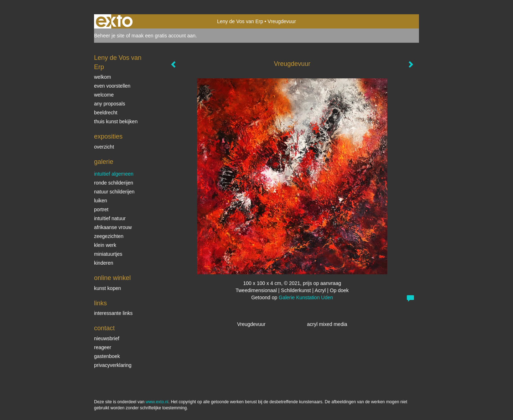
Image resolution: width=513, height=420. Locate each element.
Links (100, 303)
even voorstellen (112, 86)
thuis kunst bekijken (116, 121)
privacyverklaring (113, 365)
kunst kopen (108, 288)
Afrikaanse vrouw (113, 227)
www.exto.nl (157, 402)
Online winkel (112, 278)
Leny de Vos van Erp (240, 21)
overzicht (104, 147)
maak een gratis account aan (164, 36)
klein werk (105, 245)
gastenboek (107, 356)
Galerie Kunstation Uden (306, 297)
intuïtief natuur (110, 218)
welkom (102, 77)
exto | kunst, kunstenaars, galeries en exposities (114, 21)
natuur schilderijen (114, 192)
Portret (101, 209)
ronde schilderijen (114, 183)
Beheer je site (109, 36)
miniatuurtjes (108, 254)
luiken (101, 201)
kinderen (104, 263)
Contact (104, 328)
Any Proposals (110, 104)
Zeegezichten (109, 236)
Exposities (108, 136)
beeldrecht (106, 113)
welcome (104, 95)
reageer (103, 347)
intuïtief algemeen (114, 174)
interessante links (113, 313)
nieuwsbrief (107, 338)
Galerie (104, 162)
